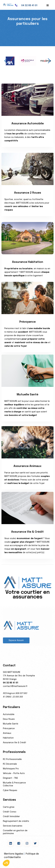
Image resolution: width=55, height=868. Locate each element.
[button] (48, 5)
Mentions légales (14, 854)
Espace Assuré (16, 640)
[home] (10, 5)
